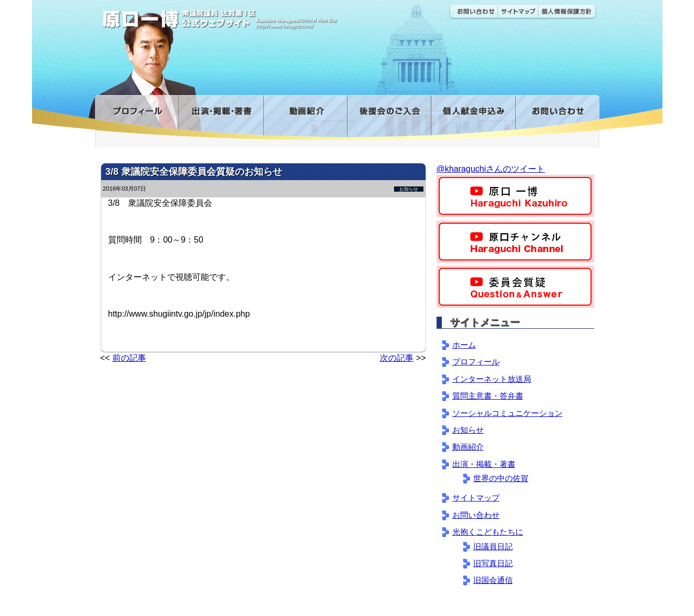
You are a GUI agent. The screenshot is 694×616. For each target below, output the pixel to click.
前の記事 (129, 358)
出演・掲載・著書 (221, 117)
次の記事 (397, 358)
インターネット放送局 (492, 379)
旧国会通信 (493, 580)
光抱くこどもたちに (488, 532)
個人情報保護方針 (567, 12)
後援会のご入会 (389, 117)
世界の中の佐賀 (501, 478)
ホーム (464, 345)
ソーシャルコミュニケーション (507, 413)
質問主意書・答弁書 (488, 396)
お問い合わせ (473, 12)
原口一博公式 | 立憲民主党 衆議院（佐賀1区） (251, 16)
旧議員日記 (493, 546)
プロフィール (137, 117)
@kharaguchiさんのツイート (491, 169)
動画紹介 (305, 117)
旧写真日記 (493, 563)
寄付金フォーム (473, 117)
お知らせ (409, 189)
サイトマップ (518, 12)
